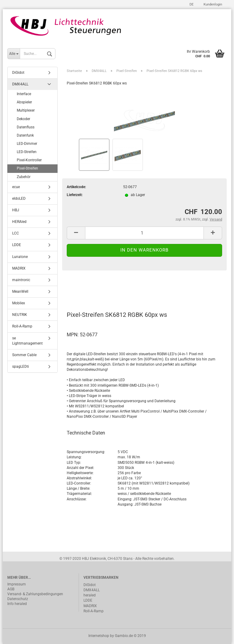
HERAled (19, 222)
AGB (11, 589)
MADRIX (19, 268)
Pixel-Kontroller (29, 160)
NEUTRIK (20, 315)
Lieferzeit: (75, 195)
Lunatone (20, 257)
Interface (24, 94)
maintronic (21, 280)
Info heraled (17, 604)
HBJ (16, 210)
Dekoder (23, 119)
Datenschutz (18, 599)
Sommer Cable (24, 355)
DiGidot (18, 73)
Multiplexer (26, 110)
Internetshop (99, 636)
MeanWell (20, 292)
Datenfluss (26, 127)
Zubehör (24, 177)
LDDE (17, 245)
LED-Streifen (27, 152)
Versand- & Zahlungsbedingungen (35, 594)
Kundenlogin (212, 4)
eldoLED (19, 199)
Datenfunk (25, 135)
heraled (90, 595)
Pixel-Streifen (27, 168)
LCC (16, 233)
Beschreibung (90, 288)
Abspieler (24, 102)
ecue (16, 187)
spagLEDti (21, 367)
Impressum (17, 584)
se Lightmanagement (27, 341)
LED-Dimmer (27, 144)
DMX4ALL (20, 84)
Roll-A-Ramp (22, 326)
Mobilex (19, 303)
